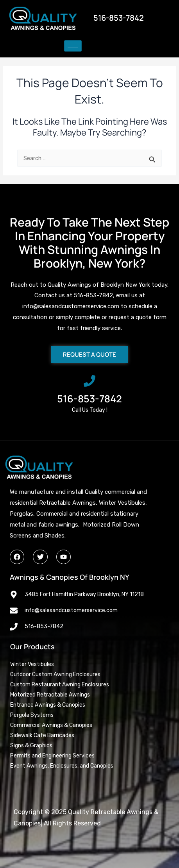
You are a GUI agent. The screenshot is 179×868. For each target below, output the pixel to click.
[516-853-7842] (89, 381)
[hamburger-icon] (73, 46)
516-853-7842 (89, 399)
